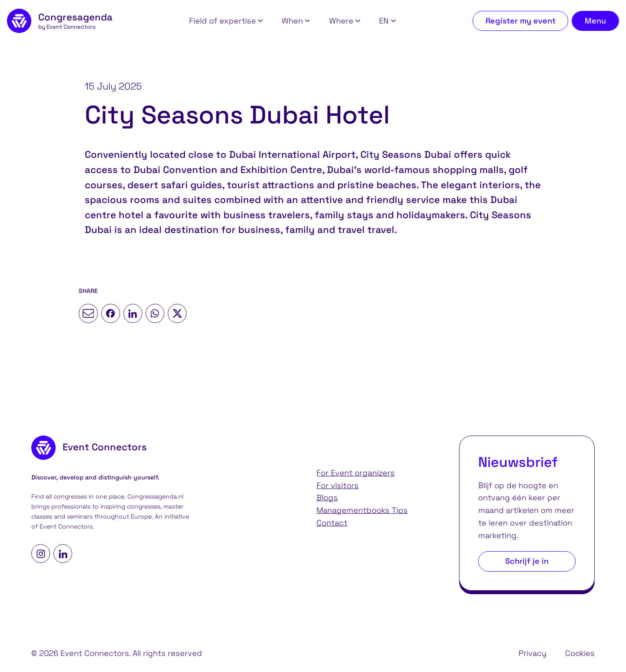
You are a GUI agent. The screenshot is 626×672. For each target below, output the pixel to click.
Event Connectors (66, 526)
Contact (332, 523)
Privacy (533, 653)
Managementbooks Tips (362, 510)
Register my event (521, 21)
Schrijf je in (527, 561)
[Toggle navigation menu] (595, 21)
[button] (226, 21)
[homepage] (60, 21)
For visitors (338, 485)
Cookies (580, 653)
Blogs (327, 497)
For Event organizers (356, 473)
